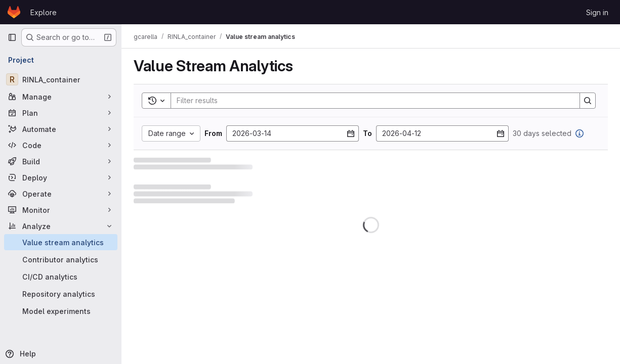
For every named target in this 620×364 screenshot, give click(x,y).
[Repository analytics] (61, 294)
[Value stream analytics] (61, 242)
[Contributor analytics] (61, 259)
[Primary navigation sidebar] (12, 37)
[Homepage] (14, 12)
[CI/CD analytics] (61, 277)
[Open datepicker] (351, 133)
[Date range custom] (171, 133)
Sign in (597, 12)
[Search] (370, 101)
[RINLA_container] (61, 79)
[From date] (293, 133)
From (213, 133)
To (367, 133)
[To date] (442, 133)
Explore (44, 12)
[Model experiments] (61, 311)
